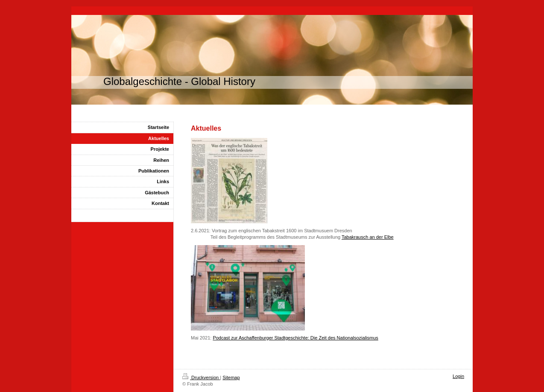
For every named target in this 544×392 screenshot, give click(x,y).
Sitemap (231, 377)
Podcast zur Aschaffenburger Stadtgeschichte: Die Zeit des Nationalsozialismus (295, 338)
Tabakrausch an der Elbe (368, 237)
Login (458, 376)
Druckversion (201, 377)
